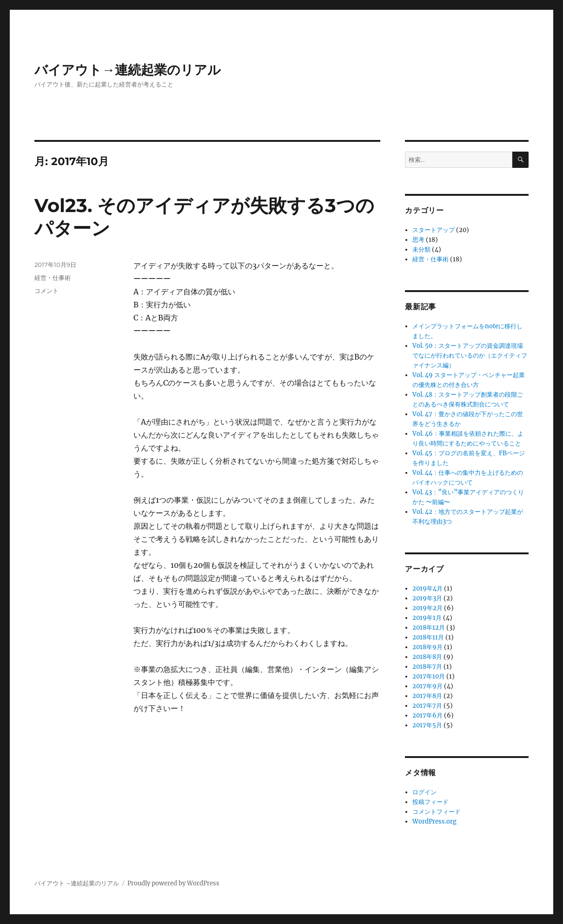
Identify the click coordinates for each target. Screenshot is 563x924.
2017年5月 (427, 725)
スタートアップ (434, 230)
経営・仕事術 (53, 278)
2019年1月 (427, 618)
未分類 (421, 249)
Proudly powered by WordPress (173, 883)
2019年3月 (427, 598)
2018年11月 (428, 637)
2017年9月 (427, 686)
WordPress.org (434, 821)
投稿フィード (431, 802)
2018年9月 (427, 647)
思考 (418, 240)
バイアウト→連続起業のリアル (128, 70)
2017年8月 (427, 696)
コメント (46, 291)
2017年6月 (427, 715)
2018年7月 (427, 667)
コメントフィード (437, 812)
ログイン (424, 792)
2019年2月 (427, 608)
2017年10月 (429, 676)
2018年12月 (429, 628)
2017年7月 (427, 706)
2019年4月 (427, 588)
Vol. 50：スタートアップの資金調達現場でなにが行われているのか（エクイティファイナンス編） (470, 356)
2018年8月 (427, 657)
